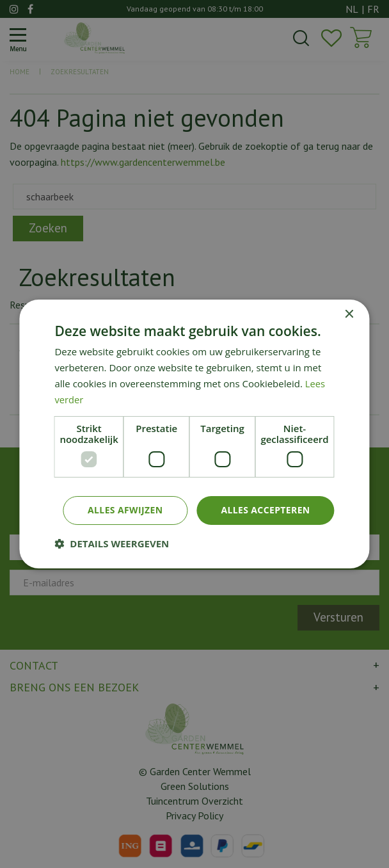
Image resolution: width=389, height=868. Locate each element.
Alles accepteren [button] (266, 510)
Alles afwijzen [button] (125, 510)
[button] (112, 543)
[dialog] (194, 434)
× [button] (349, 315)
